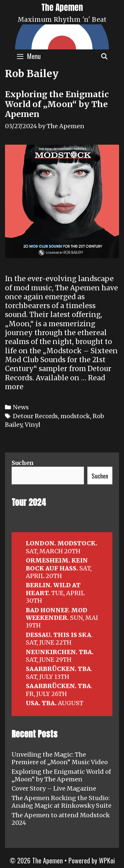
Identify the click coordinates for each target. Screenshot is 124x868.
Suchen (23, 463)
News (21, 407)
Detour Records (35, 416)
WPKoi (107, 860)
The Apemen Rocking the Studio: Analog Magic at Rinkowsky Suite (62, 802)
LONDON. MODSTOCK (61, 543)
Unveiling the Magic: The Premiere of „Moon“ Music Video (60, 758)
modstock (75, 416)
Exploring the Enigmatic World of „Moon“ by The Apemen (57, 104)
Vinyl (33, 425)
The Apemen (62, 7)
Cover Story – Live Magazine (54, 788)
